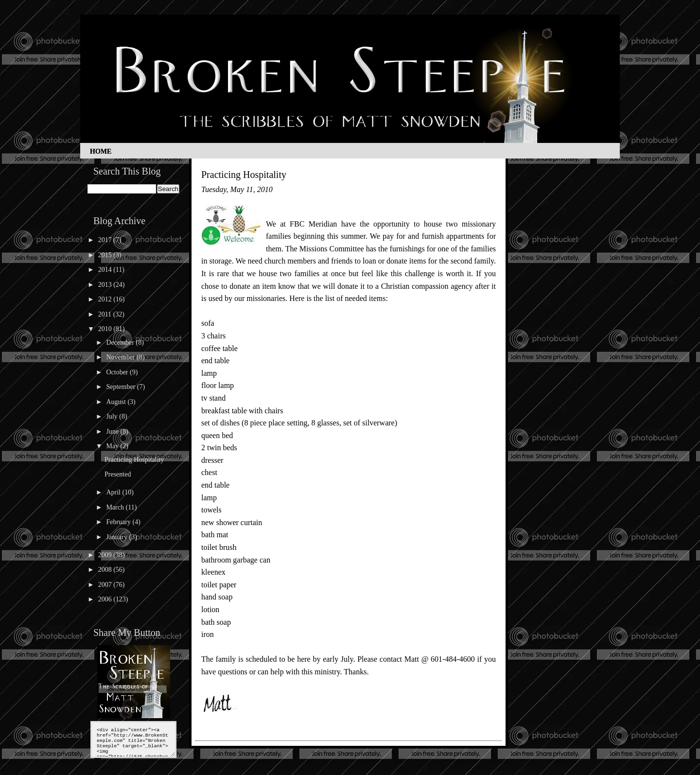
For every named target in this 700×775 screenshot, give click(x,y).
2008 (106, 570)
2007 (106, 585)
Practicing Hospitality (134, 460)
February (119, 522)
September (121, 387)
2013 (106, 285)
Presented (118, 474)
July (113, 416)
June (113, 432)
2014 (106, 270)
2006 (106, 599)
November (121, 357)
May (113, 446)
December (121, 343)
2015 (106, 255)
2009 (106, 555)
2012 (106, 299)
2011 (106, 314)
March (116, 507)
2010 (106, 329)
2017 (106, 240)
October (118, 372)
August (117, 402)
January (117, 537)
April (114, 492)
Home (101, 151)
